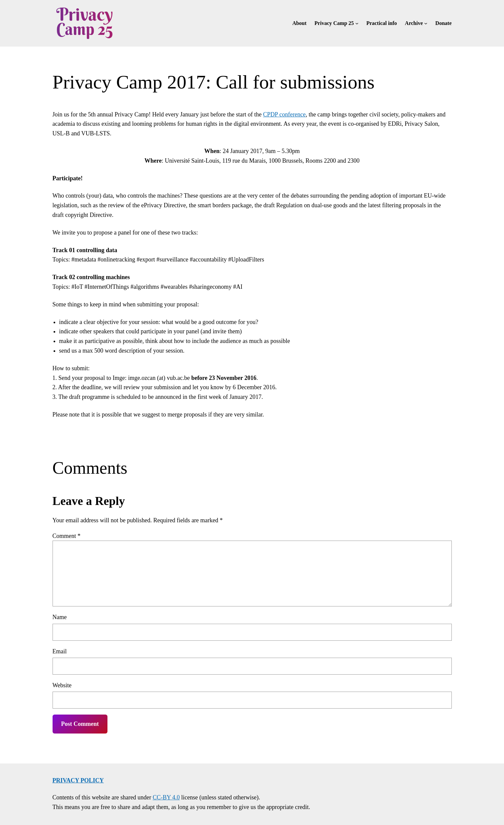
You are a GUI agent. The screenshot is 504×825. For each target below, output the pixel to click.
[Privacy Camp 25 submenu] (357, 23)
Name (60, 617)
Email (60, 651)
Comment (67, 536)
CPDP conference (284, 114)
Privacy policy (78, 780)
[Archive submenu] (426, 23)
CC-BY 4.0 (166, 797)
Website (62, 685)
